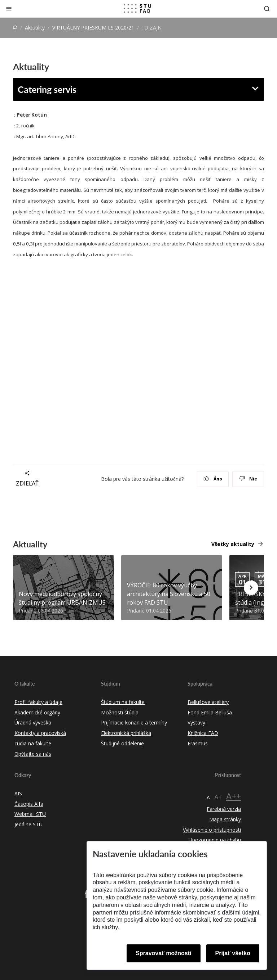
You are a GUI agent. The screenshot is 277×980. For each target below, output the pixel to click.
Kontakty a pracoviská (40, 733)
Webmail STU (30, 814)
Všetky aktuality (233, 544)
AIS (18, 793)
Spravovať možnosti (163, 953)
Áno (213, 479)
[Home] (15, 28)
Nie (248, 479)
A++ (234, 796)
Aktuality (35, 28)
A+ (218, 797)
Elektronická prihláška (126, 733)
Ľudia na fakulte (33, 743)
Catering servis (47, 89)
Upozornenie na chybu (215, 840)
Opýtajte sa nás (33, 754)
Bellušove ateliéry (208, 702)
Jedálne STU (28, 824)
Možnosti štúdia (120, 712)
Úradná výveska (33, 722)
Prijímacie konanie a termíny (134, 722)
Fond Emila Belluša (210, 712)
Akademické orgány (37, 712)
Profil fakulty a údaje (38, 702)
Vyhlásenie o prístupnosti (212, 830)
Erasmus (198, 743)
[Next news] (251, 588)
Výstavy (196, 722)
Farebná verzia (224, 809)
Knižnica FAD (203, 733)
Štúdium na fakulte (123, 702)
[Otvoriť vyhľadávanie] (267, 8)
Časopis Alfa (29, 804)
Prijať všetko (233, 953)
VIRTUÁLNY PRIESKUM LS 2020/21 (93, 28)
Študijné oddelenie (122, 743)
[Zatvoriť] (9, 8)
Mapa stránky (225, 819)
